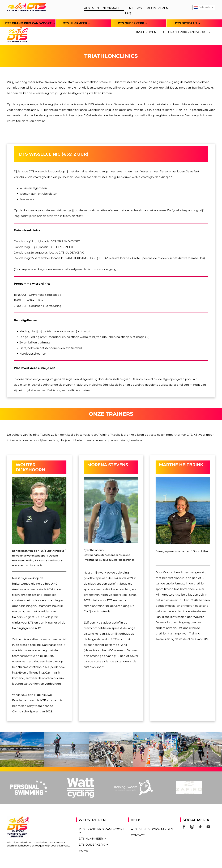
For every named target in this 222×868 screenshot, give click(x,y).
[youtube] (208, 827)
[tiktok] (200, 827)
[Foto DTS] (22, 750)
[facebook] (184, 827)
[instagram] (192, 827)
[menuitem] (104, 8)
